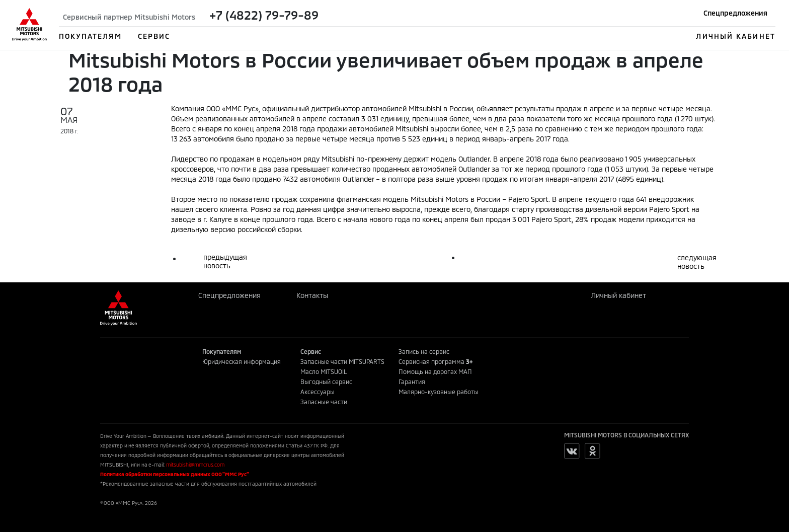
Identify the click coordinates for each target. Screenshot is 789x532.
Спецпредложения (735, 13)
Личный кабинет (618, 295)
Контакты (312, 295)
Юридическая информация (242, 361)
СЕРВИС (154, 36)
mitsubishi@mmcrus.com (195, 465)
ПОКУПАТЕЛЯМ (90, 36)
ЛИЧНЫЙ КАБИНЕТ (735, 36)
